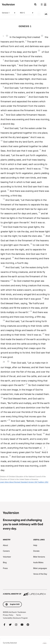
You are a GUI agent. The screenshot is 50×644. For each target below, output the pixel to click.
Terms (18, 615)
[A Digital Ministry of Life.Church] (25, 593)
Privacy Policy (8, 615)
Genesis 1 (9, 13)
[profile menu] (43, 4)
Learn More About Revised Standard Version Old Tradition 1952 (24, 482)
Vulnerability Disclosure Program (15, 618)
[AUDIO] (39, 14)
